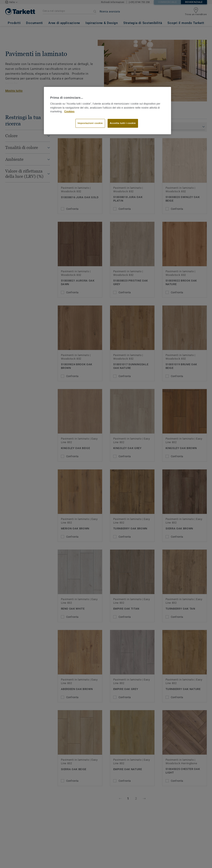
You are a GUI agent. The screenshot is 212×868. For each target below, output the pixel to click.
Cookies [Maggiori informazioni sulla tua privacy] (69, 112)
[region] (107, 111)
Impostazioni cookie (90, 123)
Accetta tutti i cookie (123, 123)
